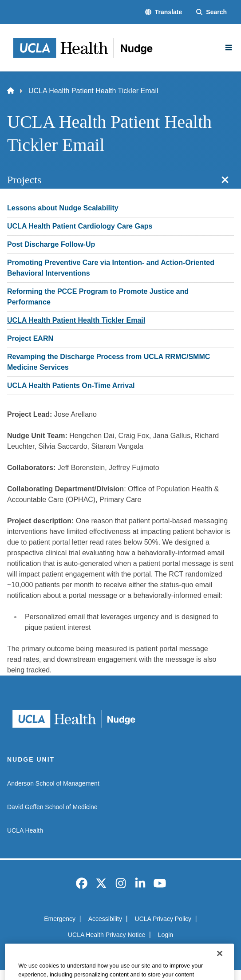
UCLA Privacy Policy (163, 919)
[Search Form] (211, 12)
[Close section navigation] (225, 180)
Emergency (60, 919)
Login (166, 935)
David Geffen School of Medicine (52, 807)
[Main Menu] (229, 47)
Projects (24, 180)
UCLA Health (25, 830)
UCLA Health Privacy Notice (107, 935)
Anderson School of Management (53, 783)
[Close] (220, 968)
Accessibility (105, 919)
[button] (164, 12)
